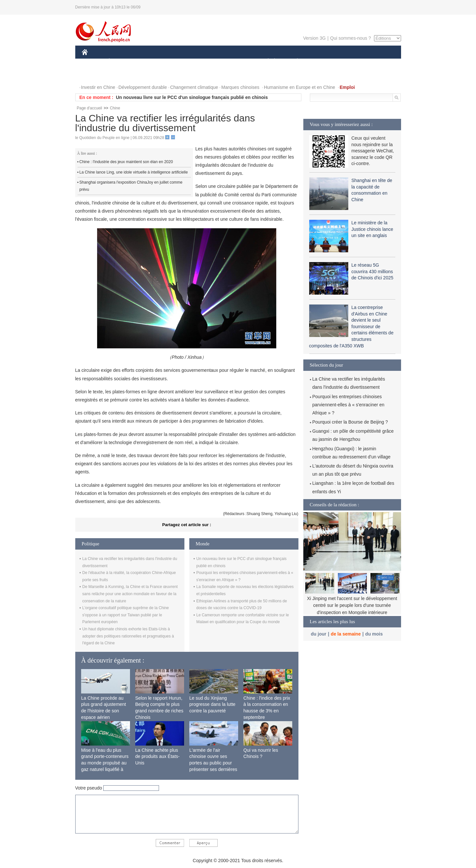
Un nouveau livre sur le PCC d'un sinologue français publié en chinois (192, 97)
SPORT (320, 61)
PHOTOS (95, 74)
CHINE (93, 61)
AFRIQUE (178, 61)
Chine (115, 108)
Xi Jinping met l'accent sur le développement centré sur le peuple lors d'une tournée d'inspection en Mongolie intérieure (352, 605)
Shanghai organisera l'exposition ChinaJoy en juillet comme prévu (131, 186)
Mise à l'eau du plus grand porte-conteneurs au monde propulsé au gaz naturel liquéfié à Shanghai (105, 763)
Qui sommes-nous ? (350, 38)
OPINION (378, 61)
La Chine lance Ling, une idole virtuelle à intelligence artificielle (134, 172)
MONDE (151, 61)
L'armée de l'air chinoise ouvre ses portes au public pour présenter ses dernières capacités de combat (213, 763)
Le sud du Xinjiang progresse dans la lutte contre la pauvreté (212, 704)
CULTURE (236, 61)
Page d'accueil (90, 108)
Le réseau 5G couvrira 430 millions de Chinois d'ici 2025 (373, 271)
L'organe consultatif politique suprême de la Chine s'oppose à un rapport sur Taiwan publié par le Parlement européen (126, 615)
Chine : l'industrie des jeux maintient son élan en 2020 (126, 162)
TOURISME (348, 61)
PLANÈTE (294, 61)
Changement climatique (194, 87)
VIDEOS (121, 74)
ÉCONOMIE (121, 61)
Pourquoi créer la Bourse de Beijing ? (350, 422)
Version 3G (314, 38)
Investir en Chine (98, 87)
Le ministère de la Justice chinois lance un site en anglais (372, 229)
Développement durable (143, 87)
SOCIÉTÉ (265, 61)
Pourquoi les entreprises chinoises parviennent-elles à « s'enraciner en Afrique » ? (348, 405)
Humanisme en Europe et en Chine (300, 87)
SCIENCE (207, 61)
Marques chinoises (240, 87)
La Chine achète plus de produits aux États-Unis (157, 756)
